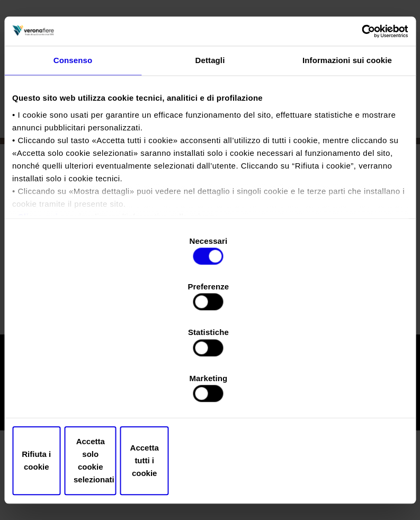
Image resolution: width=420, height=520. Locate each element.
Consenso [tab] (73, 144)
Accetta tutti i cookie (343, 392)
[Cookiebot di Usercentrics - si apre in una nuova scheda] (361, 113)
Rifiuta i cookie (77, 392)
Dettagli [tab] (210, 144)
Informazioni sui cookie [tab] (347, 144)
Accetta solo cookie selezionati (210, 392)
